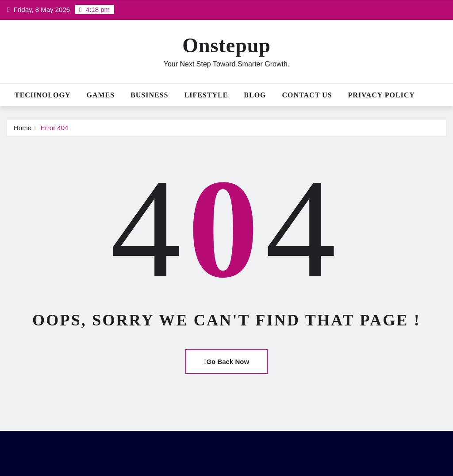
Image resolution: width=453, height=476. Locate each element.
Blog (255, 95)
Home (23, 128)
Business (149, 95)
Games (100, 95)
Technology (42, 95)
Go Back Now (226, 362)
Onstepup (226, 45)
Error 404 (55, 128)
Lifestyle (206, 95)
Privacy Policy (382, 95)
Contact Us (307, 95)
